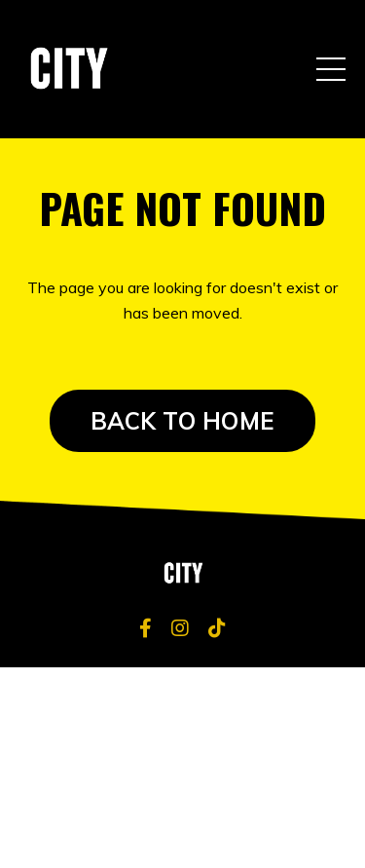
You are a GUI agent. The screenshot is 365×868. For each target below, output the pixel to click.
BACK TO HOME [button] (182, 421)
